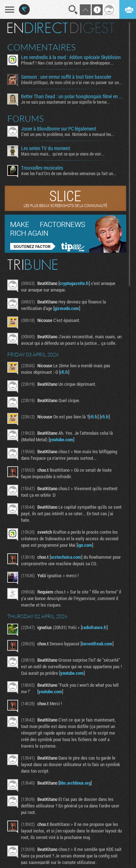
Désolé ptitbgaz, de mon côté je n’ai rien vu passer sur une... (72, 82)
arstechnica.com (66, 557)
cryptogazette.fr (74, 283)
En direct (38, 28)
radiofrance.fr (94, 627)
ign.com (85, 545)
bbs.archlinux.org (75, 783)
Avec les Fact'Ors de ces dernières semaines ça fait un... (69, 173)
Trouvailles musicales (42, 168)
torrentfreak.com (97, 644)
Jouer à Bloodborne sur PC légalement (59, 129)
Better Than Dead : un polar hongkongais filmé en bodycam (72, 96)
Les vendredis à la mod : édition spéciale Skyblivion (71, 57)
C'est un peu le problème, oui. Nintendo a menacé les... (68, 134)
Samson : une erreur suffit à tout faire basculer (66, 77)
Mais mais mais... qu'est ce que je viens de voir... (63, 154)
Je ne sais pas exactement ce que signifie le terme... (65, 102)
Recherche (73, 10)
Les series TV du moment (46, 148)
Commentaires (42, 47)
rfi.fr (64, 372)
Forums (26, 119)
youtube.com (61, 439)
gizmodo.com (67, 308)
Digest (92, 28)
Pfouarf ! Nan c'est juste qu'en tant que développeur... (67, 63)
